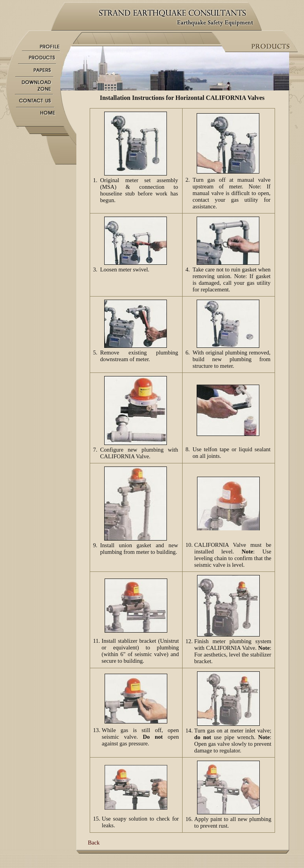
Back (94, 843)
